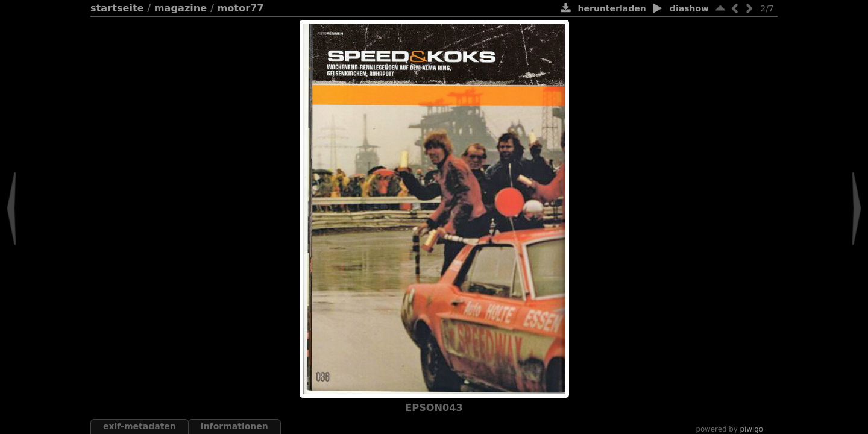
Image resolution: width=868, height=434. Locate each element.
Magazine (181, 8)
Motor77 (240, 8)
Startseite (117, 8)
